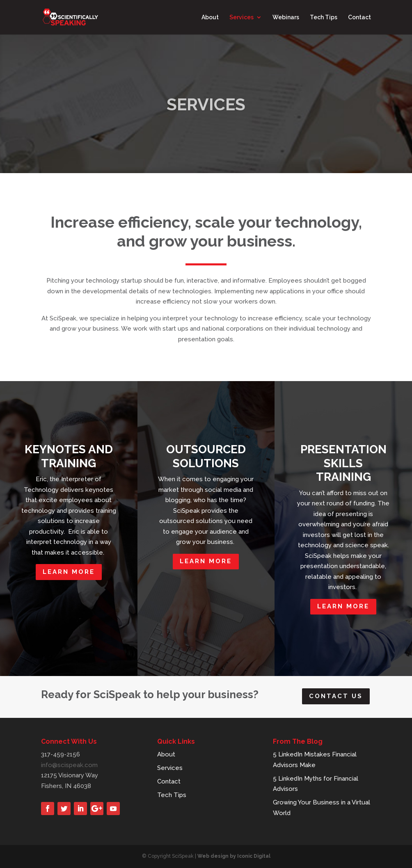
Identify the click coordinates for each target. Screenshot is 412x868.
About (210, 17)
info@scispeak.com (69, 765)
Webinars (286, 17)
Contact (359, 17)
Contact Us (336, 696)
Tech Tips (324, 17)
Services (241, 17)
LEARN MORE (69, 572)
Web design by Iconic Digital (234, 856)
